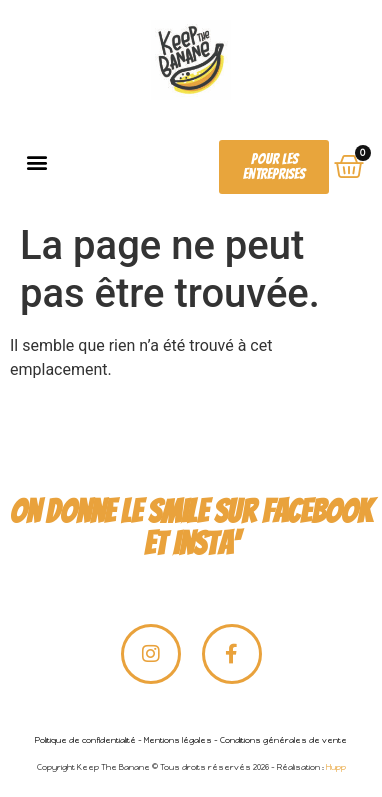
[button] (36, 162)
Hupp (336, 767)
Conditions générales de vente (283, 740)
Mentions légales (178, 740)
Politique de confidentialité (85, 740)
